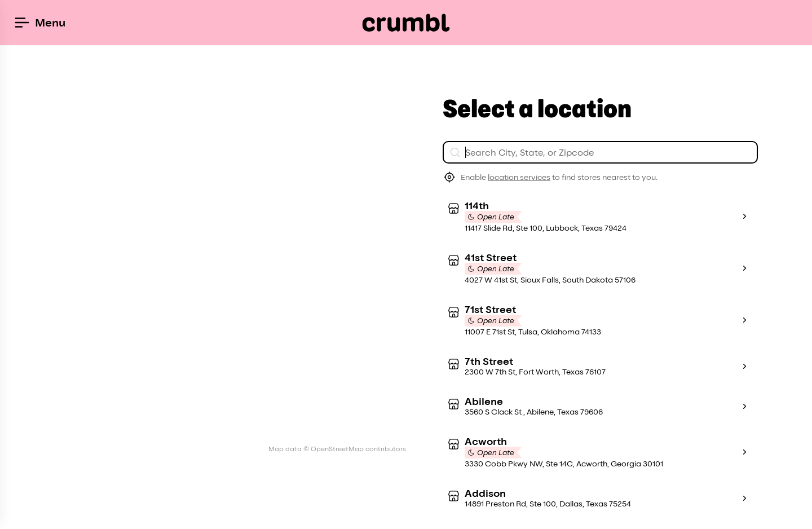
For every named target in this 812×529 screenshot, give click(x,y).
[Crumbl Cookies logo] (406, 23)
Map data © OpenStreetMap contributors (337, 449)
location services (519, 177)
